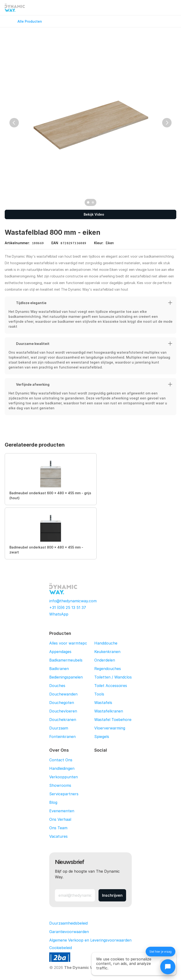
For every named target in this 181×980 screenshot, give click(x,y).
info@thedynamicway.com (73, 601)
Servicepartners (64, 794)
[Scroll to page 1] (88, 202)
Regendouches (108, 669)
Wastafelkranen (109, 711)
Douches (57, 686)
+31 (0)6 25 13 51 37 (68, 607)
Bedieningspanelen (66, 677)
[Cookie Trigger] (61, 948)
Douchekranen (63, 720)
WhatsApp (59, 614)
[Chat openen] (168, 967)
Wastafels (103, 703)
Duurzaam (59, 728)
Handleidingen (62, 768)
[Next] (167, 123)
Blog (53, 802)
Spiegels (102, 737)
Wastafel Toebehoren (114, 720)
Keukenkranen (107, 652)
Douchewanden (63, 694)
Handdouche (106, 643)
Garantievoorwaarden (69, 932)
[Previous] (14, 123)
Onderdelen (105, 660)
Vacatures (58, 836)
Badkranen (59, 669)
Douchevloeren (63, 711)
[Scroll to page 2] (93, 202)
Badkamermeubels (66, 660)
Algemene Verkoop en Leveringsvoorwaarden (90, 940)
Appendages (60, 652)
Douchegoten (62, 703)
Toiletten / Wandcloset (115, 677)
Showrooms (60, 785)
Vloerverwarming (110, 728)
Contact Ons (61, 760)
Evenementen (62, 811)
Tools (99, 694)
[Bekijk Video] (90, 214)
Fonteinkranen (62, 737)
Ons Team (58, 828)
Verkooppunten (64, 777)
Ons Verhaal (60, 819)
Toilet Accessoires (111, 686)
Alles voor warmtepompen (73, 643)
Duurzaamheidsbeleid (68, 923)
